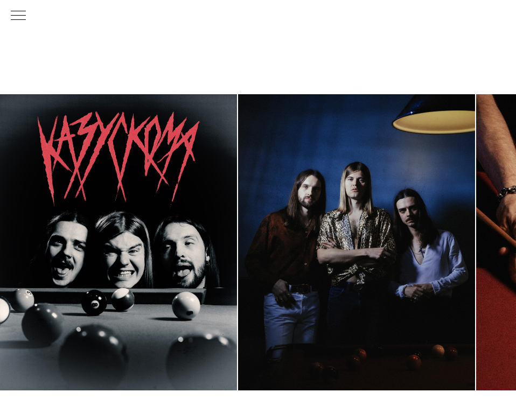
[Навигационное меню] (18, 16)
